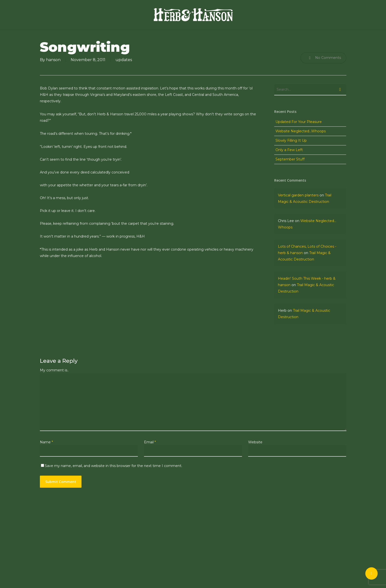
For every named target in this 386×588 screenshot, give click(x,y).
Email (150, 442)
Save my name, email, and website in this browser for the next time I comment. (113, 466)
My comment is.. (54, 370)
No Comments (323, 58)
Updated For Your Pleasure (299, 122)
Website (255, 442)
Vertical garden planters (298, 195)
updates (124, 60)
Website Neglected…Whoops (301, 131)
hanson (53, 60)
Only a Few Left (289, 150)
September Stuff (290, 159)
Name (46, 442)
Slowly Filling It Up (291, 140)
